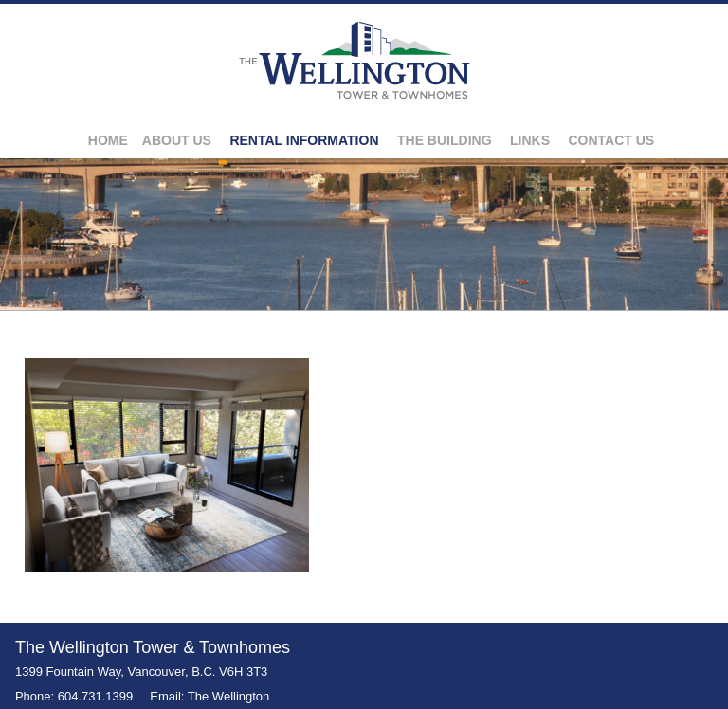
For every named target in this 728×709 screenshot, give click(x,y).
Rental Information (304, 140)
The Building (445, 140)
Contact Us (611, 140)
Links (530, 140)
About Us (177, 140)
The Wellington (228, 696)
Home (108, 140)
